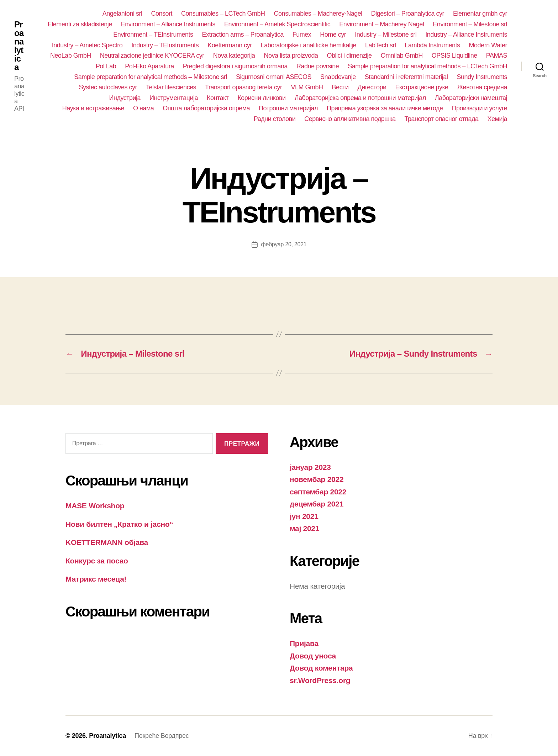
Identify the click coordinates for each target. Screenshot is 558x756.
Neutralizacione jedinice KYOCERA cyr (152, 56)
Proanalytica (19, 46)
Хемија (497, 119)
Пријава (304, 643)
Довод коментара (321, 668)
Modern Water (488, 45)
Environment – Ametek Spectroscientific (277, 24)
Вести (340, 87)
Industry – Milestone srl (386, 35)
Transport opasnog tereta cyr (244, 87)
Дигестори (372, 87)
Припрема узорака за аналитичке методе (385, 108)
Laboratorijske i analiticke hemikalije (309, 45)
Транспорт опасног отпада (442, 119)
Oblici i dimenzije (349, 56)
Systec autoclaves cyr (108, 87)
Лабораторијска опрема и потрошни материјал (360, 98)
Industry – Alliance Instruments (466, 35)
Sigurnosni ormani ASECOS (274, 77)
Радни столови (275, 119)
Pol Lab (106, 66)
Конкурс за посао (97, 561)
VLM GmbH (307, 87)
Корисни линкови (261, 98)
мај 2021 (304, 528)
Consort (162, 14)
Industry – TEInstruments (165, 45)
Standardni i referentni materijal (406, 77)
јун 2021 (304, 516)
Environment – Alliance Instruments (168, 24)
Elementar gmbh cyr (480, 14)
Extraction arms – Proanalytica (243, 35)
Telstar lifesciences (171, 87)
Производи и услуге (480, 108)
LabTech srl (381, 45)
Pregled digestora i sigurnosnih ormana (235, 66)
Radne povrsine (318, 66)
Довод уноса (313, 656)
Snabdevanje (338, 77)
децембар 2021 (317, 504)
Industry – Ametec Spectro (87, 45)
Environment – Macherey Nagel (381, 24)
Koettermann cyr (230, 45)
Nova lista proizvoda (291, 56)
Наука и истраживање (93, 108)
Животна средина (482, 87)
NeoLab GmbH (71, 56)
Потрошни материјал (288, 108)
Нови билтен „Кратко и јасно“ (119, 524)
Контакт (218, 98)
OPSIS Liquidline (454, 56)
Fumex (302, 35)
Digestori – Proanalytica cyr (408, 14)
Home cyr (333, 35)
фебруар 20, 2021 (284, 244)
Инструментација (174, 98)
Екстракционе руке (422, 87)
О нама (143, 108)
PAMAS (497, 56)
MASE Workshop (95, 506)
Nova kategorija (234, 56)
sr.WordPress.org (320, 680)
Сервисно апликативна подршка (350, 119)
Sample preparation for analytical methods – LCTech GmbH (427, 66)
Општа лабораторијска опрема (206, 108)
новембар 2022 (317, 479)
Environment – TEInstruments (153, 35)
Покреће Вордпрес (162, 736)
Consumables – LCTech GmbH (223, 14)
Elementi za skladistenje (80, 24)
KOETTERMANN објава (107, 542)
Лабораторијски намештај (471, 98)
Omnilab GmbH (402, 56)
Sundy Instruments (482, 77)
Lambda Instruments (433, 45)
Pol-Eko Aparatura (149, 66)
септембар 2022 (318, 492)
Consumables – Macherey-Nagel (318, 14)
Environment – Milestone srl (470, 24)
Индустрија (125, 98)
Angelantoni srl (122, 14)
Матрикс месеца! (96, 579)
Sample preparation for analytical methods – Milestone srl (151, 77)
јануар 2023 (310, 467)
